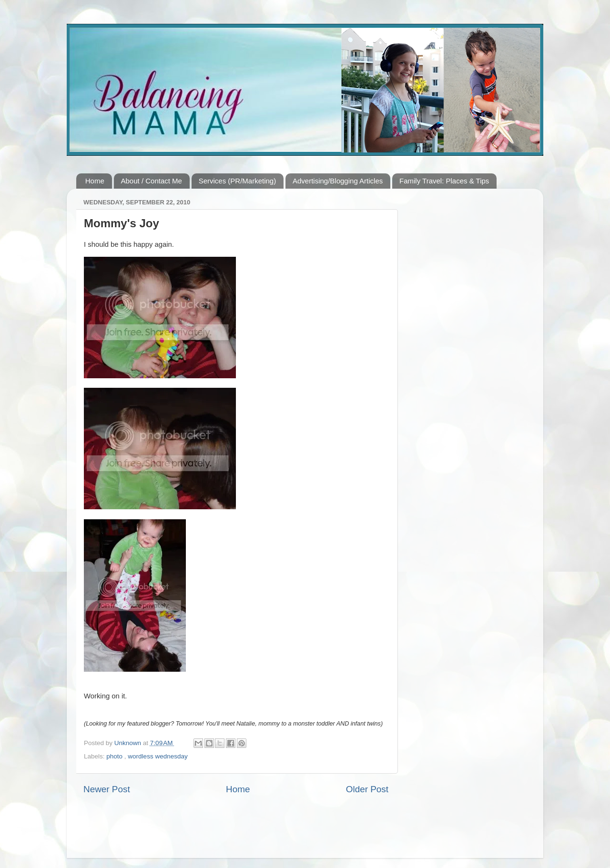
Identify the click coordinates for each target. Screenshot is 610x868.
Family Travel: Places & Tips (444, 181)
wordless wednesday (158, 756)
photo (115, 756)
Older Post (367, 789)
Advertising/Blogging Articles (338, 181)
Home (95, 181)
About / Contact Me (152, 181)
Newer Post (107, 789)
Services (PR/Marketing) (238, 181)
